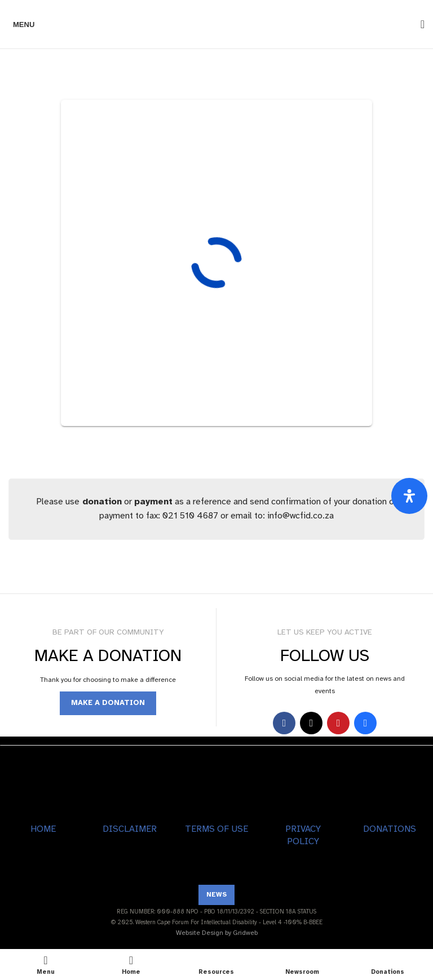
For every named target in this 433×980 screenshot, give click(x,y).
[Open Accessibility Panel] (409, 496)
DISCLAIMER (130, 829)
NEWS (216, 894)
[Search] (419, 24)
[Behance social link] (365, 723)
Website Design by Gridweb (217, 933)
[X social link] (311, 723)
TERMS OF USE (216, 829)
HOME (43, 829)
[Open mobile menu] (21, 24)
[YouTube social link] (338, 723)
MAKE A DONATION (108, 703)
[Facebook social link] (284, 723)
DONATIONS (390, 829)
